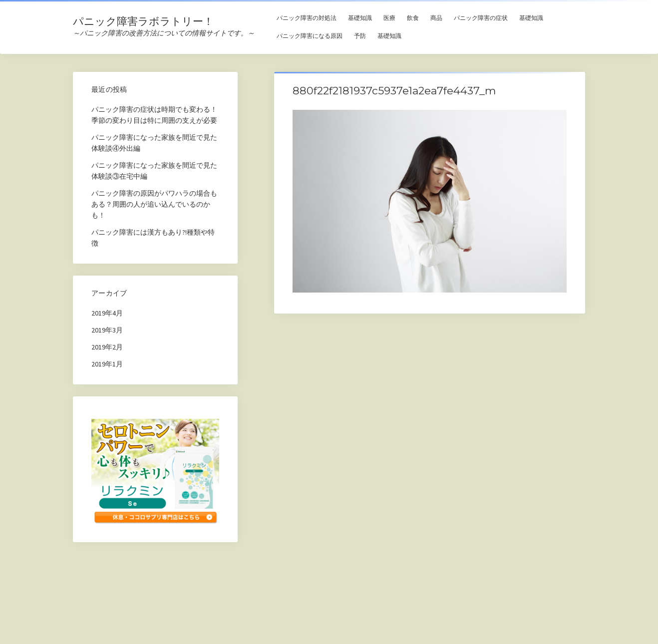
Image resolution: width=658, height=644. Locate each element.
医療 (389, 18)
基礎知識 (360, 18)
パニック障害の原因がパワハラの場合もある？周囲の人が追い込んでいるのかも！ (154, 204)
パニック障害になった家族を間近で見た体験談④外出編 (154, 143)
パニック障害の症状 (481, 18)
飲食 (413, 18)
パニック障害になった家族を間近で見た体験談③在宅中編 (154, 171)
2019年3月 (107, 330)
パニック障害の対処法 (307, 18)
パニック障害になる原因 (310, 36)
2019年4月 (107, 313)
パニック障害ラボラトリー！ (143, 21)
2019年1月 (107, 364)
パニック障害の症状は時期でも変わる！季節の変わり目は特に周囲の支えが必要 (154, 115)
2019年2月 (107, 347)
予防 (360, 36)
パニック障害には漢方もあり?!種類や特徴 (153, 238)
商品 (436, 18)
